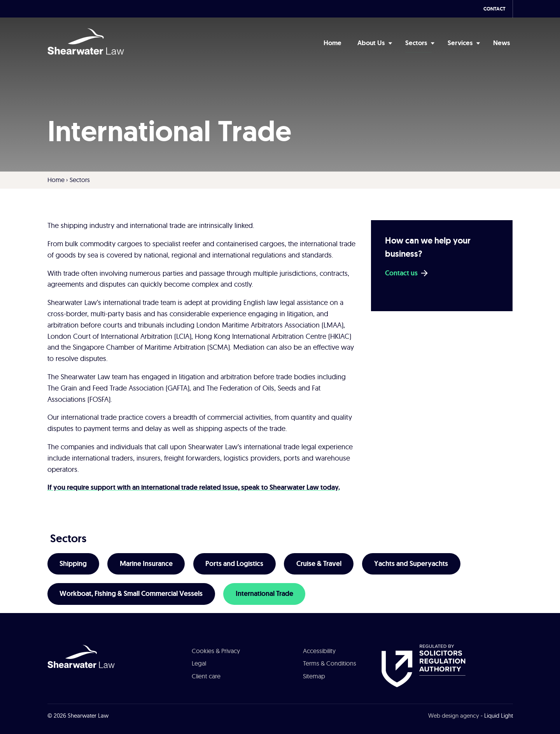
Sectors (68, 539)
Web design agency (454, 716)
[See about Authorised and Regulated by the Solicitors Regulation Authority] (423, 665)
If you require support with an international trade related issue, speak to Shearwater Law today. (194, 487)
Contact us (401, 273)
